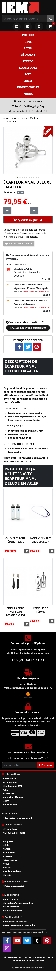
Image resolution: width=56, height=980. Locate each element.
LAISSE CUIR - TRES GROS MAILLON (41, 540)
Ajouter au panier (28, 220)
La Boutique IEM (13, 786)
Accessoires (28, 68)
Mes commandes (13, 910)
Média (28, 94)
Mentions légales (13, 797)
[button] (18, 177)
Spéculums (13, 122)
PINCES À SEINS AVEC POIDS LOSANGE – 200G (15, 612)
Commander (10, 782)
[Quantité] (21, 210)
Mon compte (10, 899)
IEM (6, 790)
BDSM (28, 81)
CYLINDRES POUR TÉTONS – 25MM (15, 540)
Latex (28, 48)
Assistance (10, 779)
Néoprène (28, 55)
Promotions (10, 829)
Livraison (9, 794)
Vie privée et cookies (15, 922)
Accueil (7, 118)
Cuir (28, 42)
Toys (28, 74)
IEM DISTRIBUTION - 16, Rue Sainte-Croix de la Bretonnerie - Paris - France (29, 959)
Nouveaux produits (14, 833)
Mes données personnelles (18, 903)
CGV (6, 801)
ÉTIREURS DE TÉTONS (41, 610)
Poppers (28, 35)
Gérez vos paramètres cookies (20, 925)
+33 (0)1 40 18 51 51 (28, 660)
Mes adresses (11, 907)
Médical (34, 118)
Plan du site (10, 805)
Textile (28, 61)
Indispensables (28, 87)
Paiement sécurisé (14, 886)
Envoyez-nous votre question (28, 328)
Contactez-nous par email (17, 818)
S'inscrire (46, 765)
